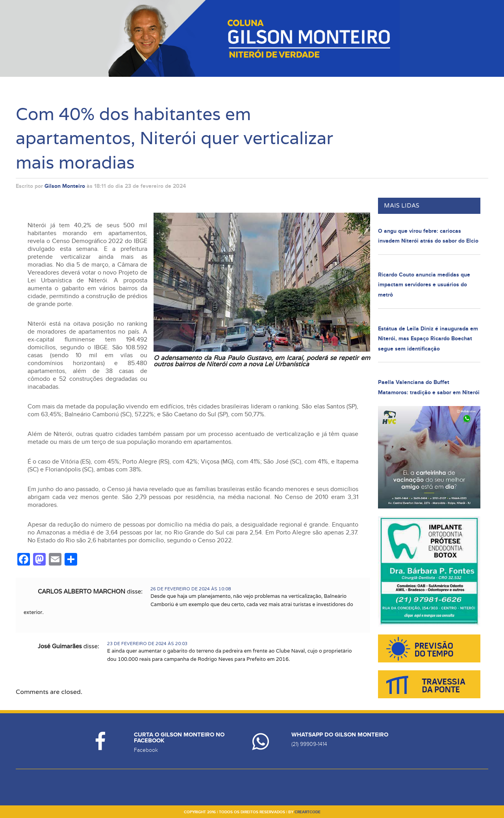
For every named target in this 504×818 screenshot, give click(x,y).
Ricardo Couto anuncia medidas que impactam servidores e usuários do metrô (424, 285)
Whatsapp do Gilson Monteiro (340, 735)
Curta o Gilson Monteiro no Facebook (179, 738)
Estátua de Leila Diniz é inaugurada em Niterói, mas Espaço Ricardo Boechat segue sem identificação (428, 339)
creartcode (308, 812)
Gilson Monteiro (65, 186)
